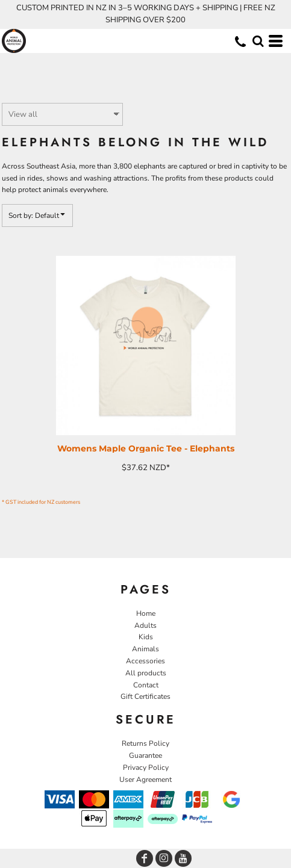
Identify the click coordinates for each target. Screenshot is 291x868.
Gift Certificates (145, 696)
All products (146, 673)
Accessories (145, 661)
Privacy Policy (146, 767)
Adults (145, 625)
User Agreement (145, 780)
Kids (146, 637)
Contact (146, 685)
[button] (258, 41)
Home (146, 613)
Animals (145, 649)
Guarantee (145, 755)
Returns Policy (145, 743)
